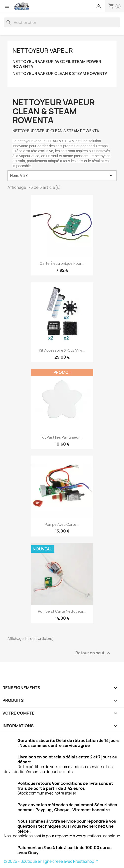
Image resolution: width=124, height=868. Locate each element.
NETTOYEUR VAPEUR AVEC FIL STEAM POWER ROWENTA (57, 64)
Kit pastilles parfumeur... (62, 437)
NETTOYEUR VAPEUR (43, 51)
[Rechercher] (62, 22)
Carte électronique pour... (62, 263)
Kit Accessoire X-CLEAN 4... (62, 350)
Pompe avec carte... (62, 524)
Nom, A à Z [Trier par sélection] (62, 176)
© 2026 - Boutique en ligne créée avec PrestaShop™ (51, 861)
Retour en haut (93, 653)
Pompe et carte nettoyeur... (62, 611)
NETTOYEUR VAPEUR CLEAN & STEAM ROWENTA (60, 74)
